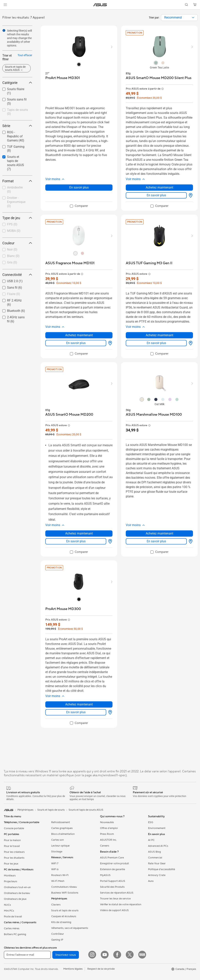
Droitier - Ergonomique (16, 202)
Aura (151, 881)
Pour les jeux (11, 864)
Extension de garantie (112, 869)
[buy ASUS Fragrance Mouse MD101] (70, 263)
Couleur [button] (17, 243)
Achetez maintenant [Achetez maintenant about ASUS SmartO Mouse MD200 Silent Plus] (159, 187)
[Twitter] (130, 955)
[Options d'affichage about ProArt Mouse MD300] (109, 712)
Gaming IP (57, 940)
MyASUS (105, 875)
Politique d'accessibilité (162, 869)
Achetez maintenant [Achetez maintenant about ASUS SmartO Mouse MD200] (79, 533)
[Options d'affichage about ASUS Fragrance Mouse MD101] (109, 343)
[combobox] (179, 18)
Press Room (107, 834)
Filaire (14, 294)
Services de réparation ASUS (117, 893)
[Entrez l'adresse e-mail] (27, 955)
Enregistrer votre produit (114, 864)
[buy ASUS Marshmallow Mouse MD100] (154, 415)
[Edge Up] (142, 955)
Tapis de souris (17, 112)
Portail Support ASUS (113, 881)
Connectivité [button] (17, 275)
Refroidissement (61, 822)
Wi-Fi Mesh (58, 881)
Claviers (56, 905)
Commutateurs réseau (64, 887)
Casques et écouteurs (64, 916)
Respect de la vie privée (101, 969)
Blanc (13, 256)
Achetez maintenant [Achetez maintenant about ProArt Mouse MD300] (79, 704)
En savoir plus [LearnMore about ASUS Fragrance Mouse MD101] (76, 343)
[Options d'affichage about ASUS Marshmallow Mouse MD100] (190, 541)
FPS (12, 224)
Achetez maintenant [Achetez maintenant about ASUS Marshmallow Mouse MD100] (159, 533)
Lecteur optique (60, 846)
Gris (12, 262)
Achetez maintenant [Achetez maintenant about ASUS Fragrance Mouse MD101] (79, 335)
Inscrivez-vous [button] (66, 955)
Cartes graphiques (62, 828)
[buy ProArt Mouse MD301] (63, 78)
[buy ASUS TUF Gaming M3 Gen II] (149, 263)
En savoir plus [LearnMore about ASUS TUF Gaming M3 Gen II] (156, 343)
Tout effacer (25, 55)
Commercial (155, 858)
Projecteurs (11, 881)
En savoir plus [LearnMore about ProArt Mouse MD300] (76, 712)
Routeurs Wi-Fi (60, 875)
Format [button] (17, 181)
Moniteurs (10, 876)
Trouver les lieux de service (115, 899)
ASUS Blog (154, 852)
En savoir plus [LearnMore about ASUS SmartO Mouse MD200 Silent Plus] (156, 195)
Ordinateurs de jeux (15, 899)
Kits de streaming (61, 922)
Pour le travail (12, 846)
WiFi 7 (55, 864)
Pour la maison (12, 840)
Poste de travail (13, 917)
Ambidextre (15, 189)
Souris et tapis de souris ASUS (16, 163)
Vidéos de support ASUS (114, 910)
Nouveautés (107, 822)
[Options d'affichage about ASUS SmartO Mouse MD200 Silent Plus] (190, 195)
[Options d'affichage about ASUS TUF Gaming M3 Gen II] (190, 343)
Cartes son (57, 840)
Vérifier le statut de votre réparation (121, 904)
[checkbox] (17, 112)
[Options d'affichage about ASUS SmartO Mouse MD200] (109, 541)
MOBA (14, 231)
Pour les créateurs (14, 852)
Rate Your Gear (157, 864)
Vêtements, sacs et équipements (70, 928)
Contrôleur (58, 934)
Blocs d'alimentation (63, 834)
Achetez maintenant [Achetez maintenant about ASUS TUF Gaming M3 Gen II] (159, 335)
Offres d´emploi (109, 828)
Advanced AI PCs (158, 846)
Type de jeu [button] (17, 218)
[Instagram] (92, 955)
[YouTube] (105, 955)
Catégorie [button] (17, 83)
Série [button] (17, 126)
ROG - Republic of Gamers (16, 136)
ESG (151, 822)
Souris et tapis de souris (65, 911)
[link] (100, 5)
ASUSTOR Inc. (108, 840)
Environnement (157, 828)
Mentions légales (73, 969)
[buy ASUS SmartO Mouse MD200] (69, 415)
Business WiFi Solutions (65, 893)
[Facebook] (117, 955)
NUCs (7, 905)
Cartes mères (12, 928)
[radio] (79, 64)
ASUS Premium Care (112, 858)
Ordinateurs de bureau (17, 893)
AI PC (151, 840)
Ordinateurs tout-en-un (17, 887)
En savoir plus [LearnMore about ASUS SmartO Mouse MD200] (76, 541)
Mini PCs (9, 911)
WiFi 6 (55, 869)
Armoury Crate (157, 875)
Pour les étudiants (14, 858)
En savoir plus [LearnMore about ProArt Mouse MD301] (79, 187)
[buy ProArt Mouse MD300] (63, 609)
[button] (5, 5)
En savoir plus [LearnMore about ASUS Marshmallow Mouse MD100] (156, 541)
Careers (105, 846)
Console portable (14, 828)
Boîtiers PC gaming (15, 934)
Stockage (57, 852)
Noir (12, 249)
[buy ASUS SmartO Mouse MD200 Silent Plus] (159, 78)
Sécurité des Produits (112, 887)
